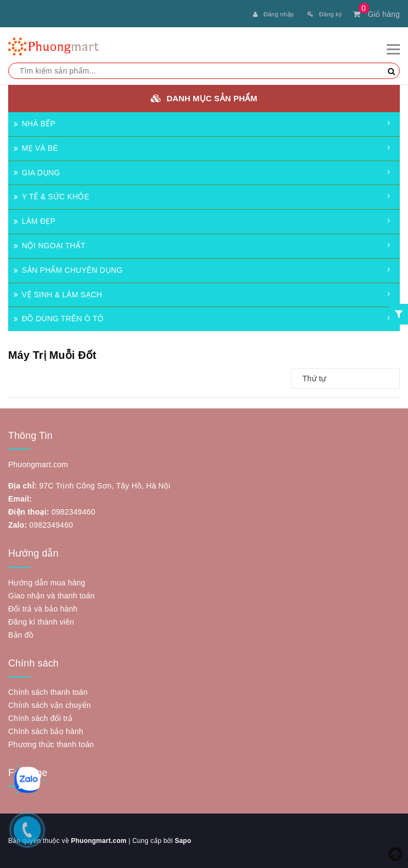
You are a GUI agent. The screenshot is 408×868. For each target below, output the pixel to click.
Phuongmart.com (98, 841)
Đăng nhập (273, 14)
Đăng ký (324, 14)
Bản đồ (21, 635)
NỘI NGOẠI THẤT (50, 246)
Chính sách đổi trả (41, 718)
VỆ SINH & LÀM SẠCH (58, 295)
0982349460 (73, 512)
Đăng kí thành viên (41, 622)
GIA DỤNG (37, 173)
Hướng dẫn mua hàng (47, 583)
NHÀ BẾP (35, 124)
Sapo (183, 841)
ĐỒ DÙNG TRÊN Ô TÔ (58, 319)
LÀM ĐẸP (35, 221)
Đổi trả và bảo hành (43, 609)
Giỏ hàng (376, 14)
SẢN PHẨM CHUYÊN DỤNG (68, 270)
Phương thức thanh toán (51, 744)
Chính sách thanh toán (48, 692)
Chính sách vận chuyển (50, 705)
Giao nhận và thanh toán (51, 596)
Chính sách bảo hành (46, 731)
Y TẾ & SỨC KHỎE (51, 197)
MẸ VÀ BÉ (36, 148)
